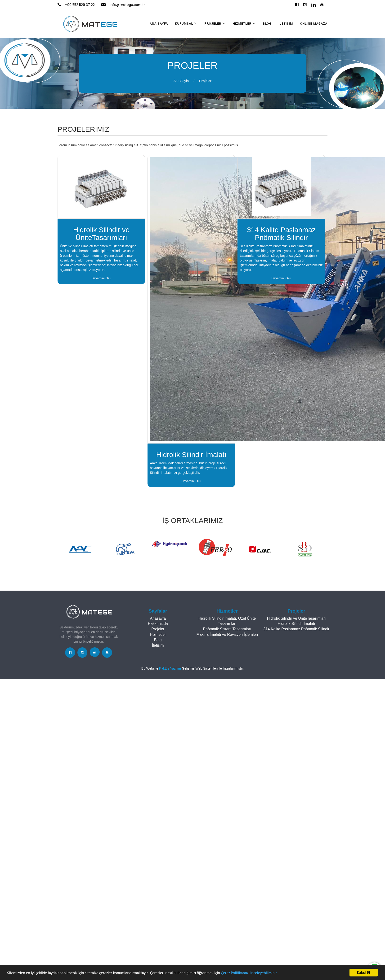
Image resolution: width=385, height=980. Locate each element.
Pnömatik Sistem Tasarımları (227, 629)
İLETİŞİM (286, 24)
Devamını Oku (101, 278)
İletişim (158, 645)
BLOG (267, 24)
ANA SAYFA (159, 24)
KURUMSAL (186, 24)
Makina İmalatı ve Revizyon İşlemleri (227, 634)
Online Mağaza (314, 24)
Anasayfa (158, 618)
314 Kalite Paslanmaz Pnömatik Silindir (296, 629)
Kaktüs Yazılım (170, 668)
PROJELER (215, 24)
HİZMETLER (244, 24)
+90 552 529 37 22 (80, 5)
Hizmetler (158, 634)
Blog (158, 640)
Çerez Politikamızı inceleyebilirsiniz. (250, 973)
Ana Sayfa (181, 81)
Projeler (205, 81)
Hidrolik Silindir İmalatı (296, 624)
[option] (80, 549)
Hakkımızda (158, 624)
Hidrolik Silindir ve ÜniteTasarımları (296, 618)
